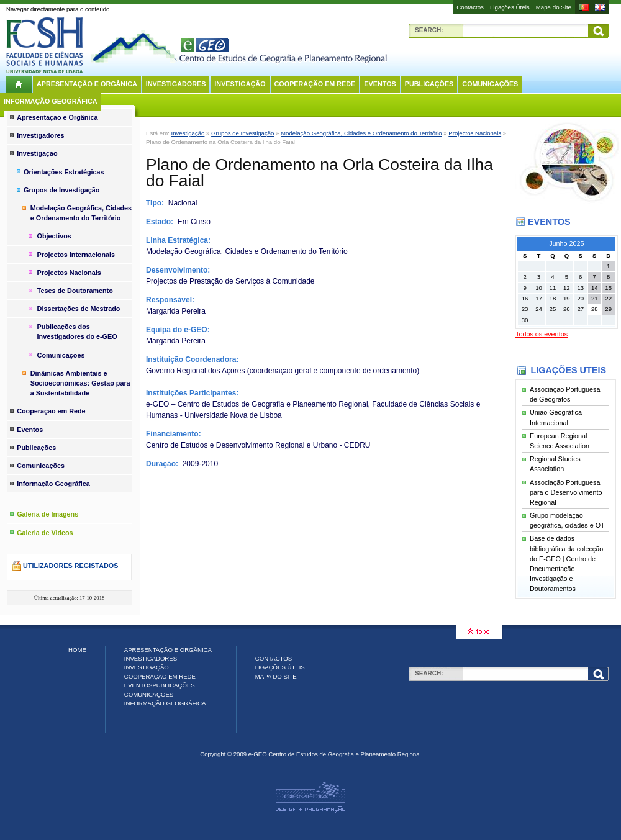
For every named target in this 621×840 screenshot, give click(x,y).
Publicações (429, 84)
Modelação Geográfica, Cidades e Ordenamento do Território (361, 133)
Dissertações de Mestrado (79, 309)
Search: (429, 30)
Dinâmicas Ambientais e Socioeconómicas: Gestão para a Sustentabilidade (80, 383)
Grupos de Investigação (243, 133)
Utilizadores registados (70, 566)
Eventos (380, 84)
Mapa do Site (554, 7)
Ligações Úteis (510, 7)
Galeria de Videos (45, 533)
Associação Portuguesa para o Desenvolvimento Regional (566, 492)
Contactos (470, 7)
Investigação (240, 84)
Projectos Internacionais (76, 255)
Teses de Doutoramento (75, 291)
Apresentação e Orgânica (87, 84)
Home (77, 650)
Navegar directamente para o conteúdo (58, 9)
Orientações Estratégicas (64, 172)
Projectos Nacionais (475, 133)
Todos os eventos (542, 334)
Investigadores (176, 84)
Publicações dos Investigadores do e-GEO (77, 332)
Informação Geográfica (51, 101)
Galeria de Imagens (48, 514)
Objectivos (54, 236)
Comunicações (490, 84)
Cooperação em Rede (315, 84)
